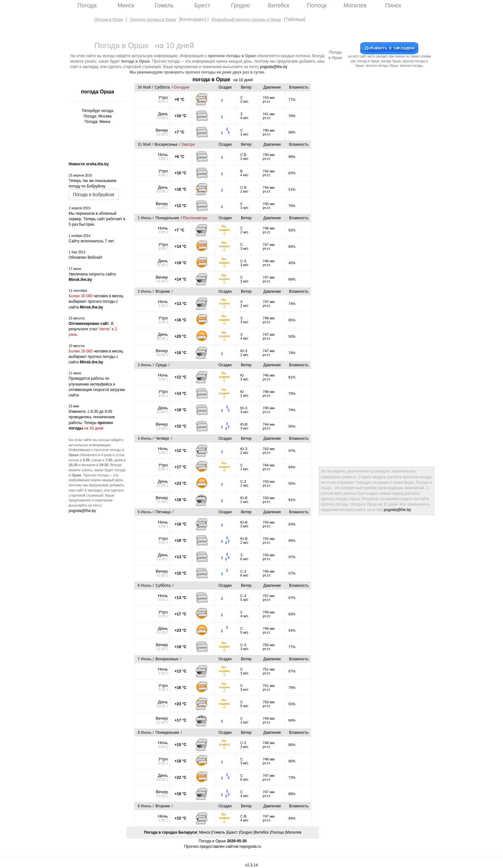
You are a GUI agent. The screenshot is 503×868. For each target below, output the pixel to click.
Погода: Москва (97, 116)
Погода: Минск (98, 122)
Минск (126, 5)
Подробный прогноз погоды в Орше (246, 20)
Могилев (355, 5)
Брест (202, 5)
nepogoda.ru (250, 846)
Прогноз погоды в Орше (153, 20)
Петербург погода (98, 111)
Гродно (240, 5)
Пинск (393, 5)
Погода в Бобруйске (94, 195)
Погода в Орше (109, 20)
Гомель (164, 5)
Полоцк (317, 5)
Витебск (279, 5)
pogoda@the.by (274, 67)
